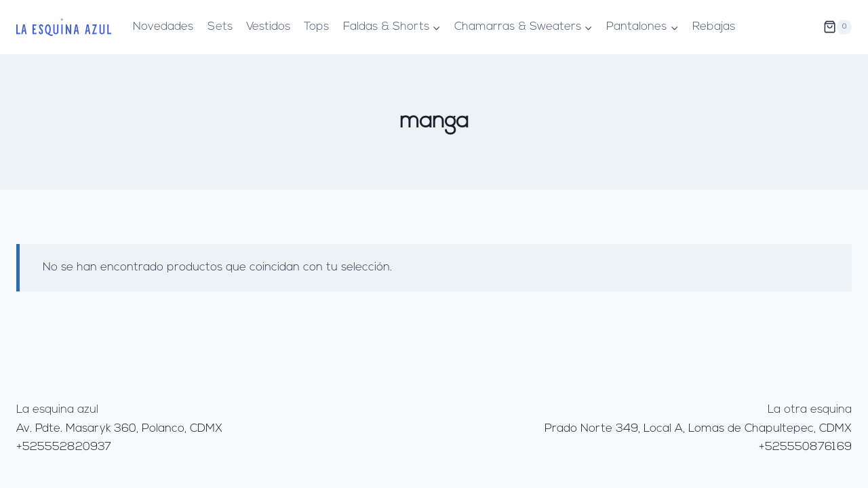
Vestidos (268, 27)
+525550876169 (805, 447)
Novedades (163, 27)
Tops (316, 27)
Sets (220, 27)
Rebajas (714, 27)
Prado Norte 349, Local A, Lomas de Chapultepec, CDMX (698, 429)
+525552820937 (64, 447)
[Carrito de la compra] (837, 27)
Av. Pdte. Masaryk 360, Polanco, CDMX (119, 429)
